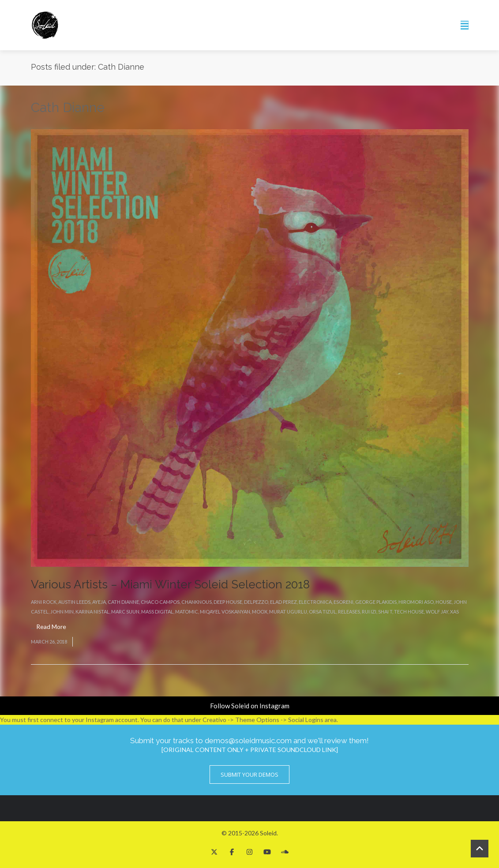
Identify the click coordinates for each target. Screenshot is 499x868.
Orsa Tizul (323, 612)
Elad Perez (283, 602)
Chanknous (197, 602)
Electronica (315, 602)
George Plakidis (376, 602)
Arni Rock (44, 602)
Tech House (409, 612)
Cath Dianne (123, 602)
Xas (454, 612)
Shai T (385, 612)
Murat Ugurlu (288, 612)
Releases (349, 612)
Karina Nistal (92, 612)
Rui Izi (369, 612)
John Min (62, 612)
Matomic (187, 612)
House (444, 602)
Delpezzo (256, 602)
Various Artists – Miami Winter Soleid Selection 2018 (170, 584)
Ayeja (99, 602)
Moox (260, 612)
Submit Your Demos (249, 774)
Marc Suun (125, 612)
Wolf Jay (437, 612)
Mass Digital (157, 612)
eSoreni (343, 602)
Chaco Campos (160, 602)
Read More (51, 627)
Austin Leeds (74, 602)
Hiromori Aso (416, 602)
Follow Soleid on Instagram (250, 706)
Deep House (228, 602)
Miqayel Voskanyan (225, 612)
